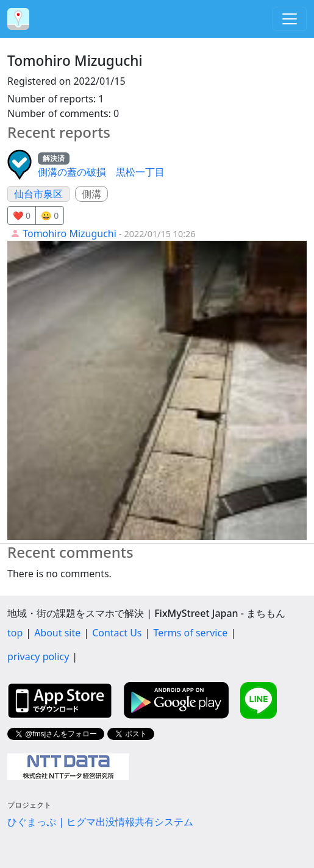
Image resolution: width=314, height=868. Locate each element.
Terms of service (190, 633)
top (15, 633)
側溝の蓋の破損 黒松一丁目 (101, 172)
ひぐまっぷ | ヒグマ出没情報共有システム (100, 822)
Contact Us (117, 633)
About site (57, 633)
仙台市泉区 (38, 194)
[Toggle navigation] (290, 19)
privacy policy (38, 656)
